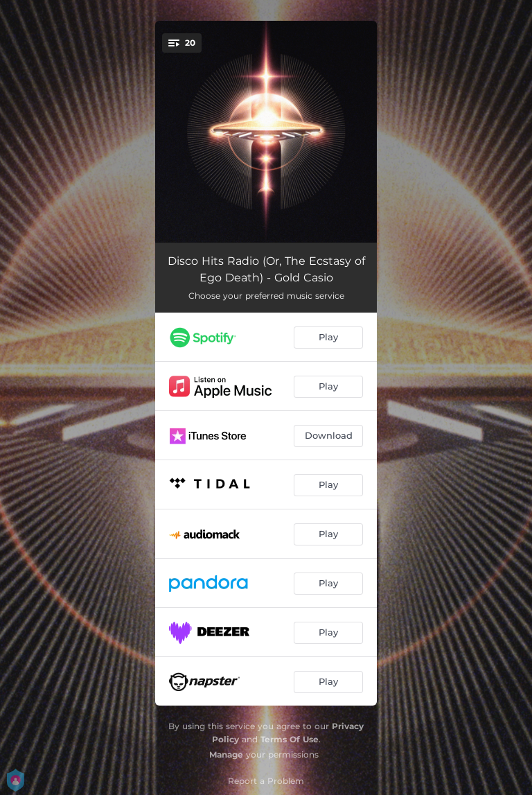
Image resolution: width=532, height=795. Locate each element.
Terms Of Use (290, 739)
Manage (226, 754)
